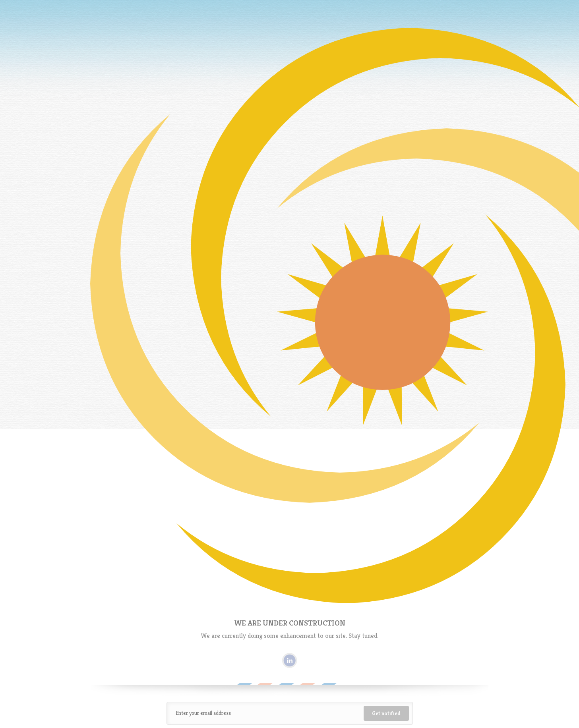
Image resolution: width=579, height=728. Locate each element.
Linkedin (289, 660)
